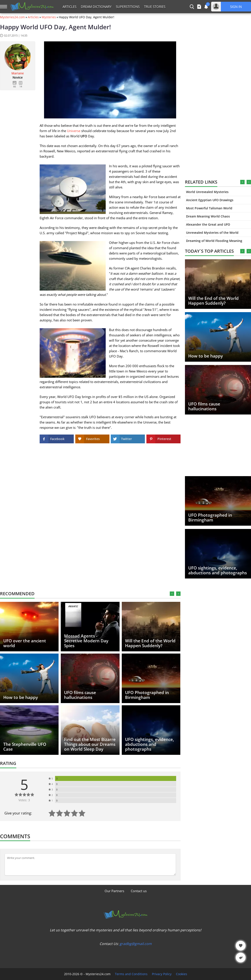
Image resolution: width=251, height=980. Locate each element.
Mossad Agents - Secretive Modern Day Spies (86, 641)
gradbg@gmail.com (136, 944)
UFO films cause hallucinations (204, 406)
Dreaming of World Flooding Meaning (214, 241)
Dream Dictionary (96, 7)
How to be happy (206, 356)
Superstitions (128, 7)
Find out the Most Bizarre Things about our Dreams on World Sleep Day (90, 744)
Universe (74, 131)
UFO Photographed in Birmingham (210, 518)
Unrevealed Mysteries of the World (212, 233)
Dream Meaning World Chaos (208, 216)
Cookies (182, 974)
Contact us (139, 891)
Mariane (18, 73)
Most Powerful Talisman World (209, 208)
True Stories (155, 7)
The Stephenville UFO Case (25, 747)
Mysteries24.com (12, 17)
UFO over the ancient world (25, 643)
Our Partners (114, 891)
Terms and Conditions (131, 974)
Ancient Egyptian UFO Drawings (210, 200)
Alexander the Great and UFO (208, 224)
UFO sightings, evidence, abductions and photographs (218, 570)
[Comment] (90, 864)
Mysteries (49, 17)
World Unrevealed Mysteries (207, 192)
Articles (69, 7)
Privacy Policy (162, 974)
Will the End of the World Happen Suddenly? (213, 301)
